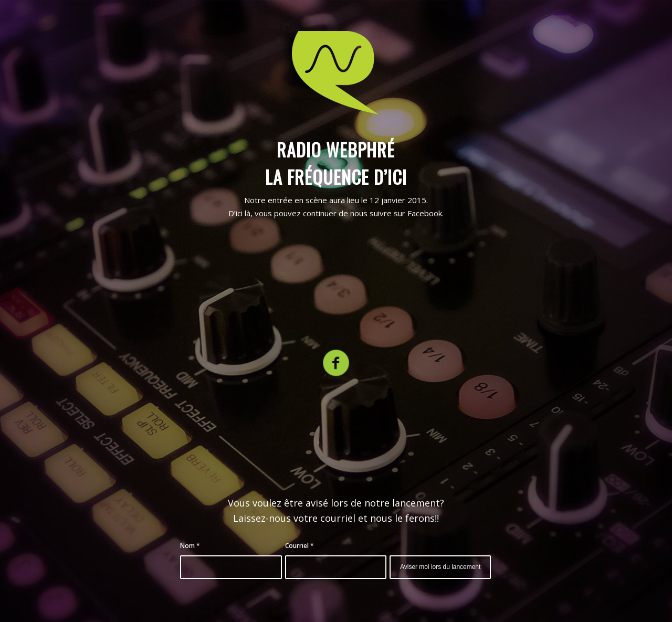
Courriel (300, 546)
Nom (190, 546)
